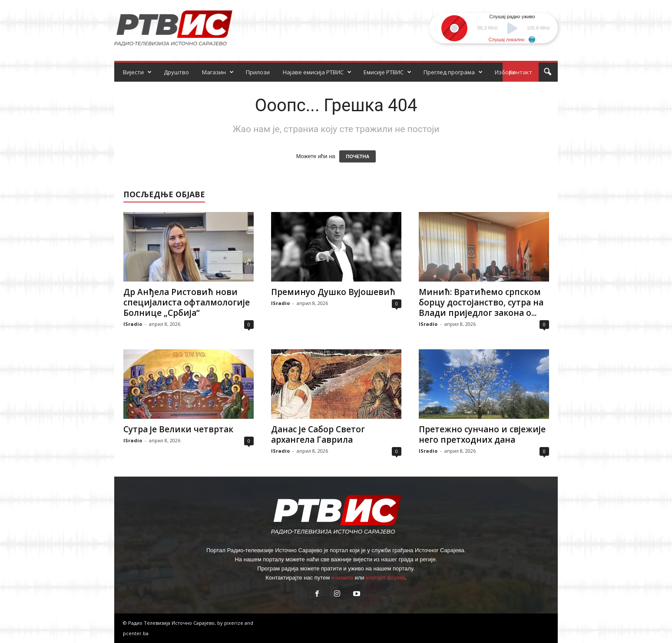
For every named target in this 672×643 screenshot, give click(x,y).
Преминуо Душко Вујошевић (333, 292)
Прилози (258, 72)
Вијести (137, 72)
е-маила (342, 578)
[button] (547, 72)
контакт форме (385, 578)
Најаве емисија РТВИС (317, 72)
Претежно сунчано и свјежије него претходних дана (482, 434)
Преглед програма (453, 72)
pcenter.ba (136, 633)
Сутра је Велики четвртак (178, 429)
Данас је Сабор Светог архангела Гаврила (318, 434)
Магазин (218, 72)
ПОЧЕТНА (358, 156)
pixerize (234, 623)
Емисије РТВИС (387, 72)
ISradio (133, 324)
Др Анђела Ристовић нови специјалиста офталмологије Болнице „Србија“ (187, 302)
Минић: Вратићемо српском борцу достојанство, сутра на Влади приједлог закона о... (481, 302)
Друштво (176, 72)
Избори (505, 72)
